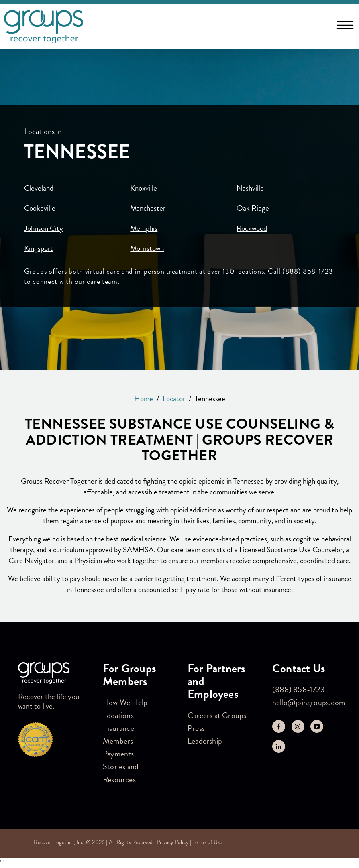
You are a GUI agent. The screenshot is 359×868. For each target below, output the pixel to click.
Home (144, 399)
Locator (174, 399)
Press (196, 728)
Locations (118, 715)
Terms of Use (207, 842)
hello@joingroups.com (309, 702)
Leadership (205, 741)
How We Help (125, 702)
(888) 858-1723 (299, 689)
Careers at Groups (217, 715)
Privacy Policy (173, 842)
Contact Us (299, 668)
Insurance (118, 728)
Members (118, 741)
